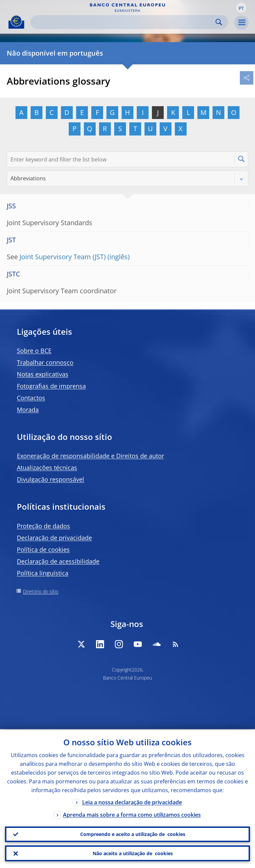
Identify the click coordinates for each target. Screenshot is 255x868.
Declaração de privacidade (54, 538)
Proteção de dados (43, 526)
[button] (241, 8)
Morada (28, 410)
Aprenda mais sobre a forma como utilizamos (132, 814)
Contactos (31, 398)
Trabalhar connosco (45, 362)
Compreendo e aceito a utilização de (133, 834)
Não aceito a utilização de (133, 853)
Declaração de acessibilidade (58, 561)
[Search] (124, 22)
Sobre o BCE (34, 351)
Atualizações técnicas (47, 468)
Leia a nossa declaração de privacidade (132, 801)
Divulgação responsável (51, 479)
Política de (43, 549)
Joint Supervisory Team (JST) (63, 257)
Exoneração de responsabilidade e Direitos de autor (90, 456)
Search (219, 22)
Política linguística (43, 573)
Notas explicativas (43, 374)
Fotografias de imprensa (51, 386)
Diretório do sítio (41, 591)
